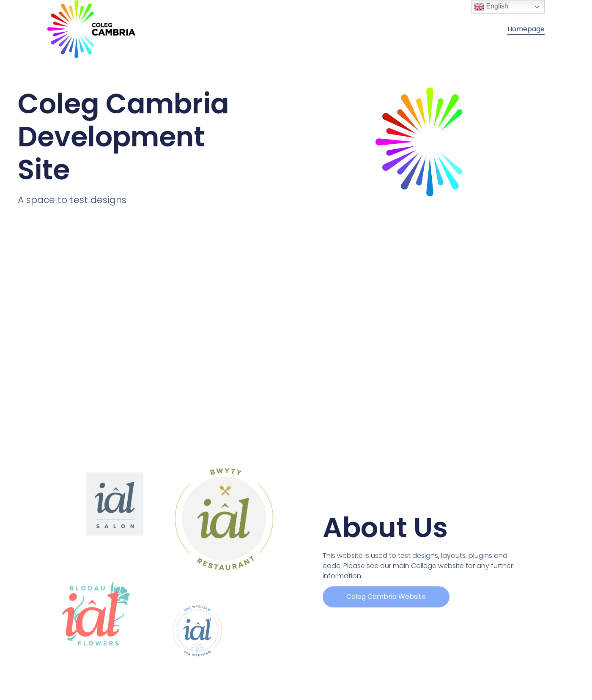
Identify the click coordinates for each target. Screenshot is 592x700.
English (491, 7)
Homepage (526, 29)
